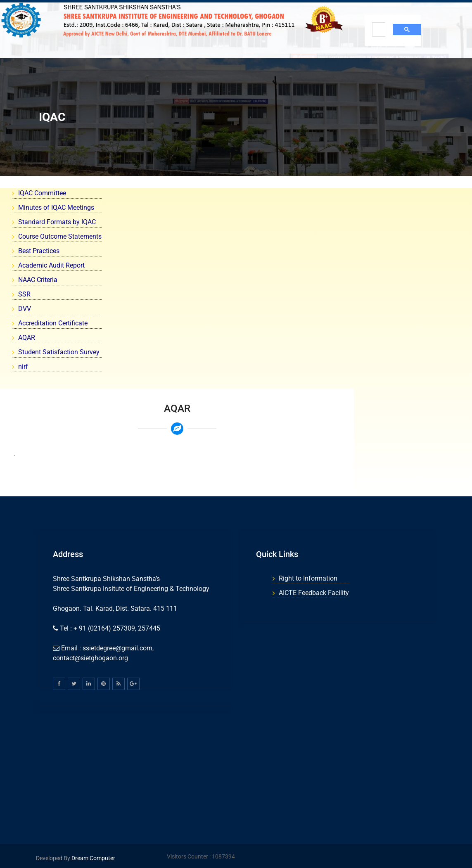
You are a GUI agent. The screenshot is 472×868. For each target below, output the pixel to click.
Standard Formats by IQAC (57, 222)
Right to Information (308, 578)
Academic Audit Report (51, 265)
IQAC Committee (42, 193)
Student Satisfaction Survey (59, 352)
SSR (24, 294)
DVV (25, 309)
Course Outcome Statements (60, 236)
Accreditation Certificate (53, 323)
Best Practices (39, 251)
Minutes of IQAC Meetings (56, 208)
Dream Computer (93, 858)
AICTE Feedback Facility (314, 593)
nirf (23, 366)
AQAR (27, 338)
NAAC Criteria (38, 280)
